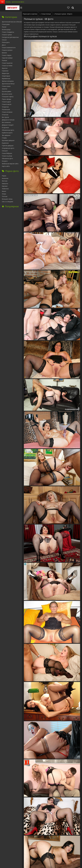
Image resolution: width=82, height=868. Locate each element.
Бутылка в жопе (7, 94)
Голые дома (6, 24)
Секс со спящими (7, 202)
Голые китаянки (7, 112)
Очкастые (5, 115)
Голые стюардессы (8, 32)
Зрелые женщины (8, 81)
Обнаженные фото (8, 130)
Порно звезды (6, 99)
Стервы (4, 138)
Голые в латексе (7, 50)
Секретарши (6, 76)
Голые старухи (7, 55)
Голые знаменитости (9, 48)
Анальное (5, 178)
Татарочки (5, 107)
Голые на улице (7, 156)
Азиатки (5, 89)
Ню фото (5, 161)
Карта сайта (6, 166)
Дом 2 (4, 45)
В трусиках (5, 128)
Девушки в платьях (8, 120)
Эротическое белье (8, 84)
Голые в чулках (7, 35)
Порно (4, 176)
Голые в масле (7, 104)
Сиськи (4, 40)
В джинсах (5, 143)
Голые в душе (6, 102)
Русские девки (7, 91)
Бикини (4, 53)
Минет (4, 191)
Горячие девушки (8, 146)
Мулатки (5, 68)
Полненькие (6, 109)
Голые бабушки (7, 153)
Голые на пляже (7, 66)
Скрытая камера (7, 58)
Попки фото (6, 42)
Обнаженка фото (7, 158)
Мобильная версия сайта (10, 164)
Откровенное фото (8, 148)
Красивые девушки (8, 140)
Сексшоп (5, 151)
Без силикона (6, 122)
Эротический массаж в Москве (12, 22)
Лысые (4, 27)
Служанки (5, 71)
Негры (4, 194)
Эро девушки (6, 135)
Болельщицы (6, 29)
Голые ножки (6, 86)
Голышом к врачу (8, 97)
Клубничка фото (7, 133)
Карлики (5, 186)
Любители (5, 189)
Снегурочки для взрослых (10, 37)
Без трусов (5, 117)
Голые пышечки (7, 63)
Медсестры (6, 73)
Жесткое (5, 181)
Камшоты (5, 184)
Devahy (12, 8)
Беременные (6, 78)
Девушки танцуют (8, 125)
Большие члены (7, 199)
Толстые (5, 196)
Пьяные (4, 60)
